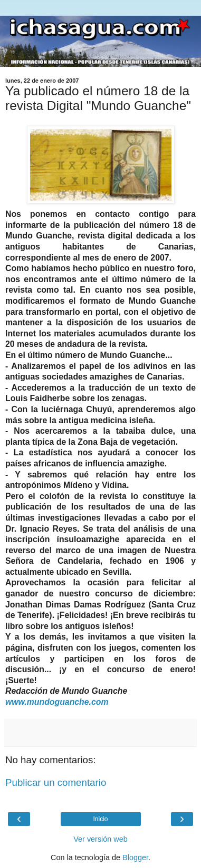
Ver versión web (100, 839)
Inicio (100, 819)
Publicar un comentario (56, 782)
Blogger (135, 857)
